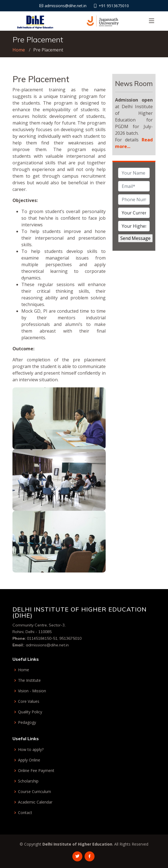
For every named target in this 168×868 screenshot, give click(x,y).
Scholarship (28, 781)
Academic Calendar (35, 802)
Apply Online (29, 760)
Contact (25, 813)
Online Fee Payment (36, 771)
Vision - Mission (32, 691)
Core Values (29, 701)
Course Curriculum (35, 792)
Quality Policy (30, 712)
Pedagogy (27, 722)
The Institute (29, 680)
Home (19, 50)
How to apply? (31, 750)
